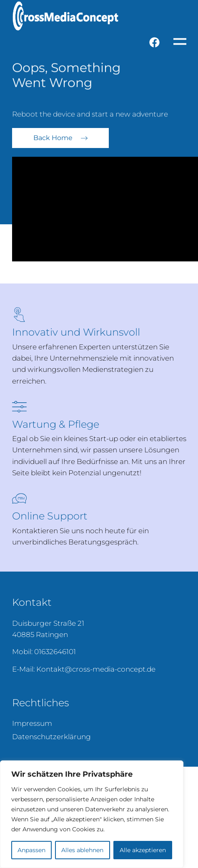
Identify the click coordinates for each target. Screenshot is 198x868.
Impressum (32, 723)
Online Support (50, 516)
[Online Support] (19, 498)
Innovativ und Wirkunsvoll (76, 332)
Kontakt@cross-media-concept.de (96, 669)
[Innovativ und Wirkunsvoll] (19, 315)
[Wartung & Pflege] (19, 407)
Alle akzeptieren (143, 850)
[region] (92, 814)
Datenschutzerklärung (51, 737)
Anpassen (31, 850)
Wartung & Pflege (56, 424)
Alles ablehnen (82, 850)
